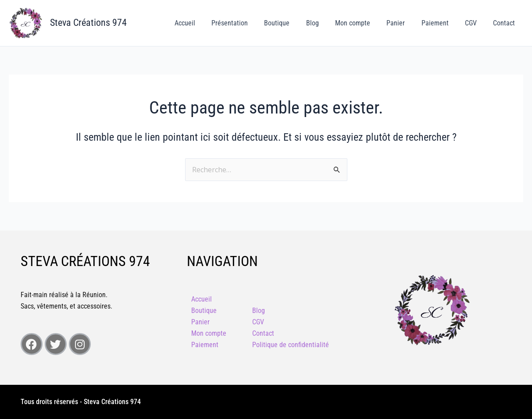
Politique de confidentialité (291, 345)
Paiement (441, 23)
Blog (325, 23)
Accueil (205, 23)
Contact (505, 23)
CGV (474, 23)
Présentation (247, 23)
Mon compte (363, 23)
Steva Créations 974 (88, 23)
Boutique (292, 23)
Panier (404, 23)
